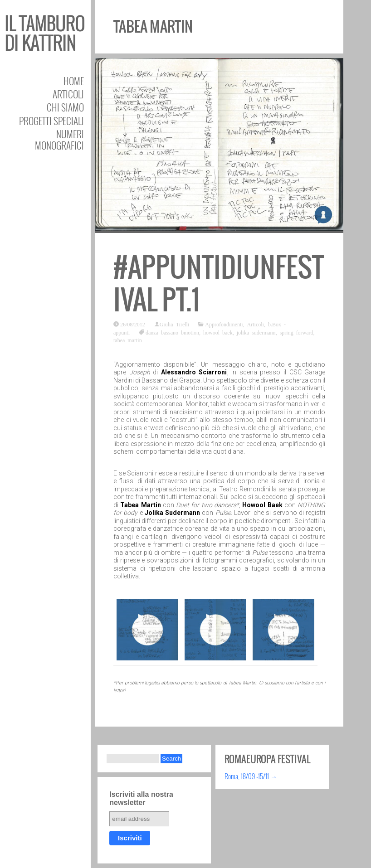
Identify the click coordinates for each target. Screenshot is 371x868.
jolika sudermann (256, 332)
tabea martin (128, 340)
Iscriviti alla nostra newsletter (141, 798)
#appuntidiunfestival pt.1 (219, 284)
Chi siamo (65, 107)
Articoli (68, 94)
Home (74, 81)
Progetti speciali (51, 121)
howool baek (218, 332)
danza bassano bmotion (172, 332)
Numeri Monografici (59, 140)
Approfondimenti (224, 324)
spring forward (297, 332)
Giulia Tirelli (175, 324)
